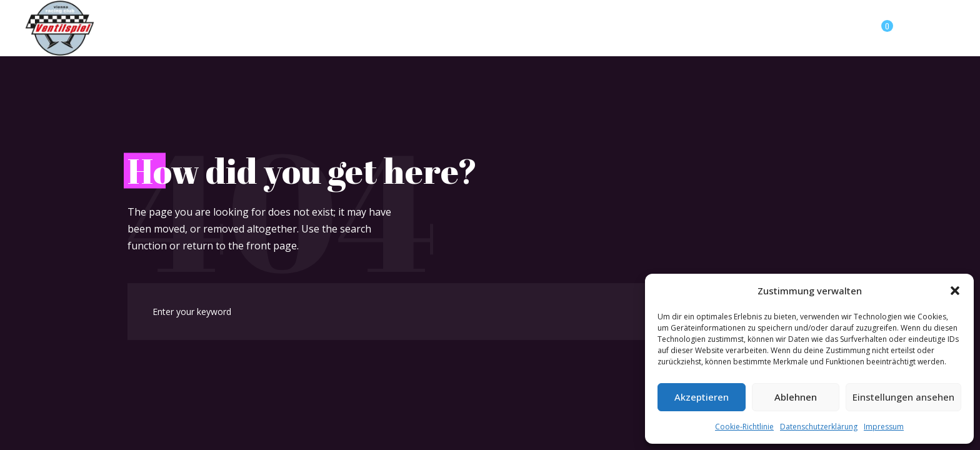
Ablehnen (796, 397)
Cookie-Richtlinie (744, 427)
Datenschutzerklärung (819, 427)
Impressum (884, 427)
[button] (955, 291)
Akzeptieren (702, 397)
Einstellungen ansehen (903, 397)
